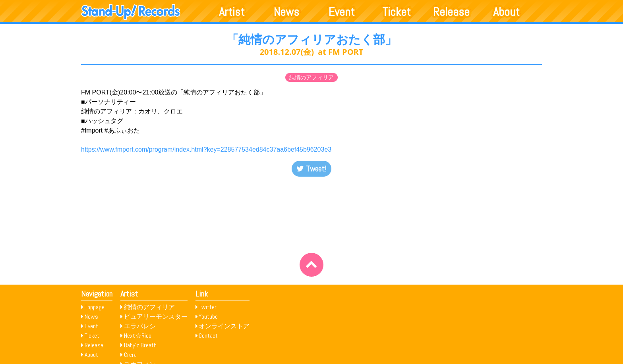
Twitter (208, 307)
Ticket (397, 12)
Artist (232, 12)
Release (451, 12)
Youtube (208, 317)
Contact (208, 336)
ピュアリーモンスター (156, 317)
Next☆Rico (138, 336)
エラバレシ (140, 326)
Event (342, 12)
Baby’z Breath (140, 345)
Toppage (95, 307)
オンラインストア (224, 326)
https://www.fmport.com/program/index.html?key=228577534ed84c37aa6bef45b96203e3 (206, 149)
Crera (130, 355)
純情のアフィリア (311, 77)
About (506, 12)
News (286, 12)
